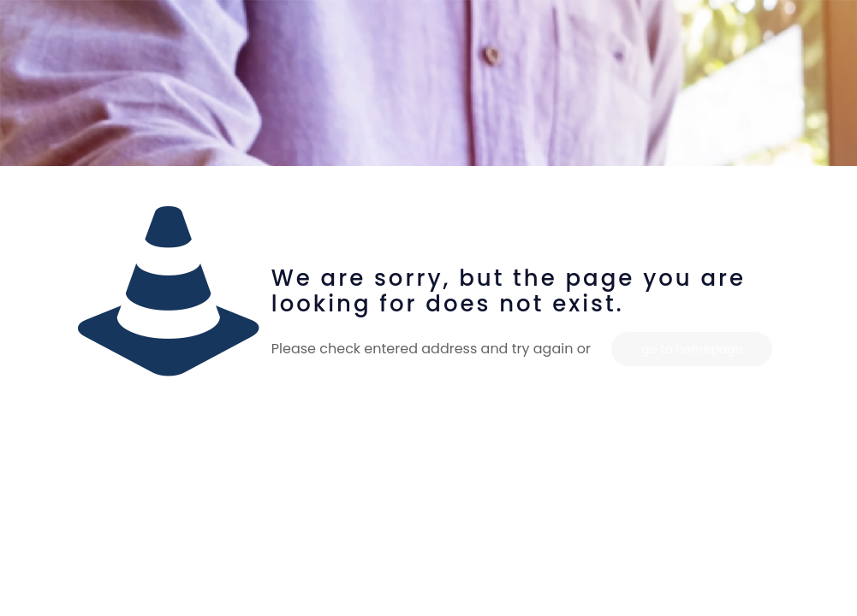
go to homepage (692, 349)
